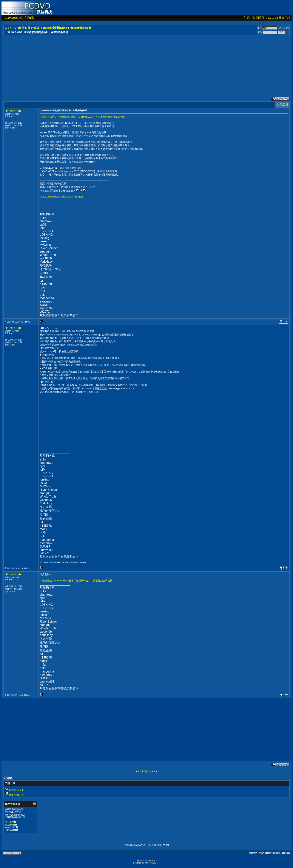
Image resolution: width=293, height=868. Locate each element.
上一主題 (142, 771)
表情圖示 (9, 825)
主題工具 (282, 105)
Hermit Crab (13, 111)
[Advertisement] (116, 62)
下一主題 (151, 771)
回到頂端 (286, 853)
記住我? (284, 28)
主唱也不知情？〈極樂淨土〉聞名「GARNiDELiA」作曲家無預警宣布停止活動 (82, 117)
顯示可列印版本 (16, 790)
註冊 (247, 18)
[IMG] (7, 827)
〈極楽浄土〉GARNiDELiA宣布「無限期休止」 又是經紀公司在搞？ (77, 581)
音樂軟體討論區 (81, 28)
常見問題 (258, 18)
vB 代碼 (8, 822)
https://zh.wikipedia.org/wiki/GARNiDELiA (62, 197)
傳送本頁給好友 (16, 795)
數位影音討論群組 (55, 28)
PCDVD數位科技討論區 (18, 18)
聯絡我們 (253, 853)
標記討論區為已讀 (278, 18)
